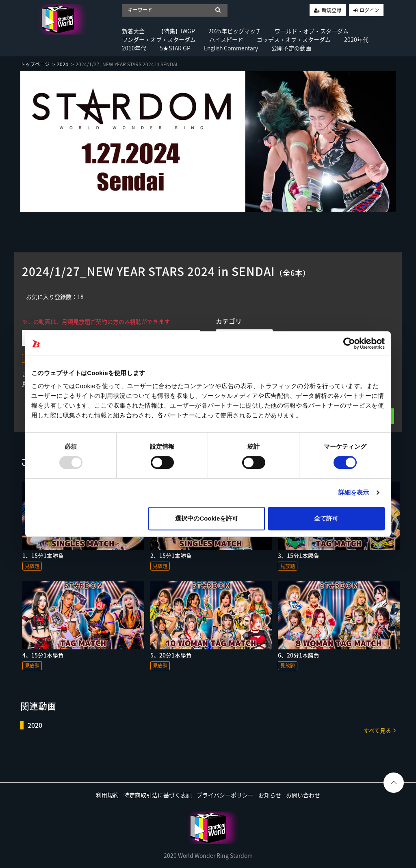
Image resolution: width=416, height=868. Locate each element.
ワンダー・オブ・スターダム (159, 39)
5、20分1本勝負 (171, 655)
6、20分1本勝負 (299, 655)
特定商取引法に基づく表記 (158, 795)
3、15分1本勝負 (299, 556)
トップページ (35, 64)
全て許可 (326, 518)
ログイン (369, 10)
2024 (63, 64)
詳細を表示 (354, 492)
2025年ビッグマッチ (235, 31)
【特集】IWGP (177, 31)
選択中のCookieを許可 (207, 518)
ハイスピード (226, 39)
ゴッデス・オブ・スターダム (294, 39)
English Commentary (231, 48)
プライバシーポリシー (225, 795)
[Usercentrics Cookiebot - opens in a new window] (349, 343)
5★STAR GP (175, 48)
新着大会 (133, 31)
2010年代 (134, 48)
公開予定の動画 (291, 48)
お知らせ (270, 795)
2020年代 (356, 39)
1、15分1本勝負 (43, 556)
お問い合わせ (303, 795)
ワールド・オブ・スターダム (312, 31)
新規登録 (331, 10)
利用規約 (107, 795)
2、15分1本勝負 (171, 556)
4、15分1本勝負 (43, 655)
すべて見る (380, 730)
